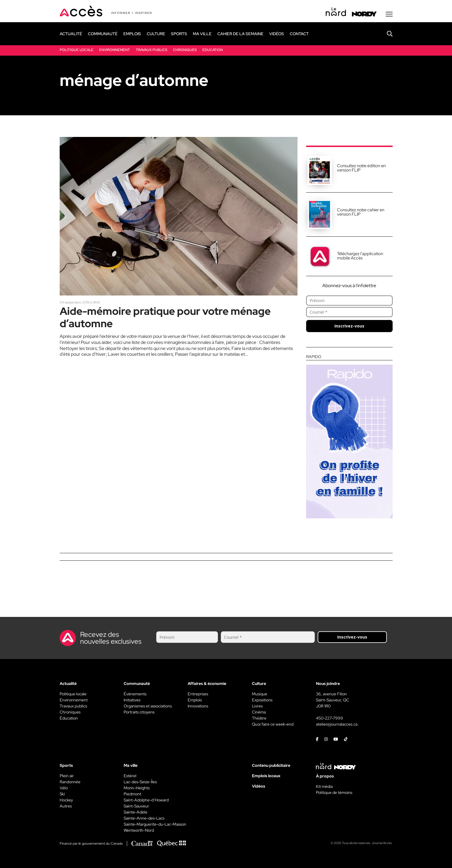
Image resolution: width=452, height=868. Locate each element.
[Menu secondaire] (389, 14)
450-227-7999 (329, 718)
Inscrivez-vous (349, 326)
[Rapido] (349, 436)
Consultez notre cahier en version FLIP (361, 212)
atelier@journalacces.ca (337, 724)
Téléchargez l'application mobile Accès (360, 256)
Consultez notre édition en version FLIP (361, 168)
